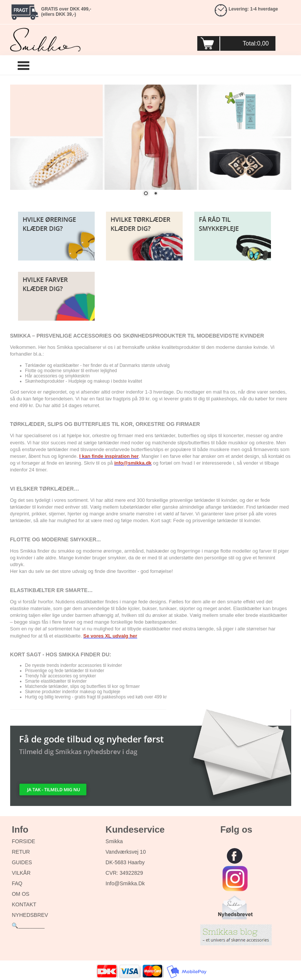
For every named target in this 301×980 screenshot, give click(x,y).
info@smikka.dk (125, 883)
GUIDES (22, 862)
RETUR (21, 852)
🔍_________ (28, 925)
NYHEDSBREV (30, 915)
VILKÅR (21, 873)
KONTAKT (24, 904)
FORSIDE (23, 841)
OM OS (20, 894)
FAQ (17, 883)
